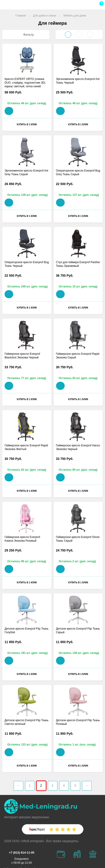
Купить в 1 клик (27, 124)
